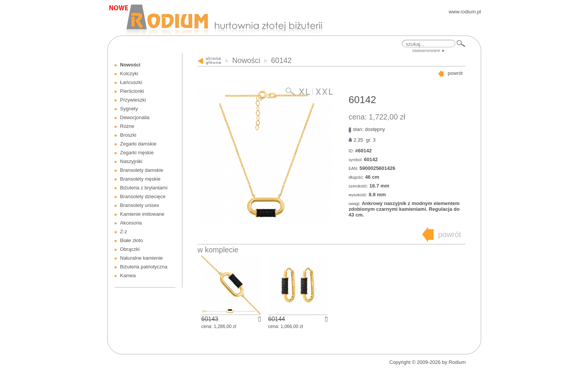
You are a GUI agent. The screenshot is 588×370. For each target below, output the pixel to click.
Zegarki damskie (138, 144)
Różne (127, 126)
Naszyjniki (131, 161)
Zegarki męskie (137, 153)
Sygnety (129, 109)
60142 (281, 60)
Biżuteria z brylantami (144, 188)
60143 (210, 319)
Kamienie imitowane (142, 214)
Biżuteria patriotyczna (144, 267)
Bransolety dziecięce (143, 196)
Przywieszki (133, 100)
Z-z (124, 232)
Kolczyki (129, 74)
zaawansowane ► (429, 50)
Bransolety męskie (140, 179)
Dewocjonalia (135, 117)
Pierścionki (132, 91)
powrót (455, 73)
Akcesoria (131, 223)
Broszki (128, 135)
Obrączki (130, 249)
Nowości (130, 65)
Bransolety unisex (140, 205)
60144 (277, 319)
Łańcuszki (131, 82)
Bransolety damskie (142, 170)
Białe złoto (132, 240)
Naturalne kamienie (142, 258)
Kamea (128, 275)
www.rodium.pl (465, 12)
